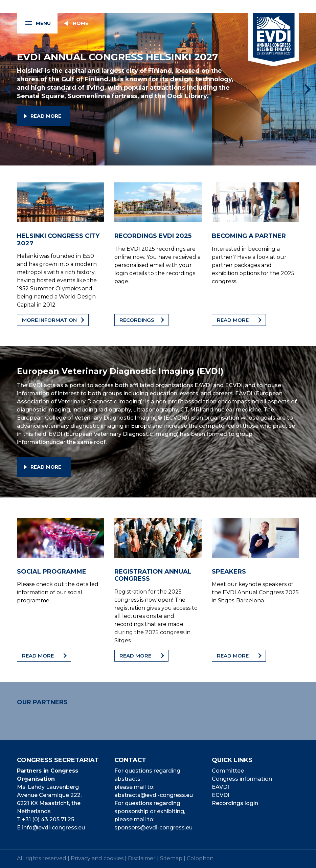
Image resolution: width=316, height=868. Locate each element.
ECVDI (221, 795)
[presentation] (8, 89)
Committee (228, 771)
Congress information (242, 779)
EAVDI (220, 787)
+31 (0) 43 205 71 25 (48, 819)
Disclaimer (142, 858)
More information (49, 320)
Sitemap (171, 858)
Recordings (137, 320)
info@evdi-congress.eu (53, 828)
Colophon (200, 858)
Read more (46, 116)
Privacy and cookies (97, 858)
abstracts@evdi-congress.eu (154, 795)
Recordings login (235, 803)
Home (81, 23)
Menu (34, 24)
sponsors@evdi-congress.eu (153, 828)
